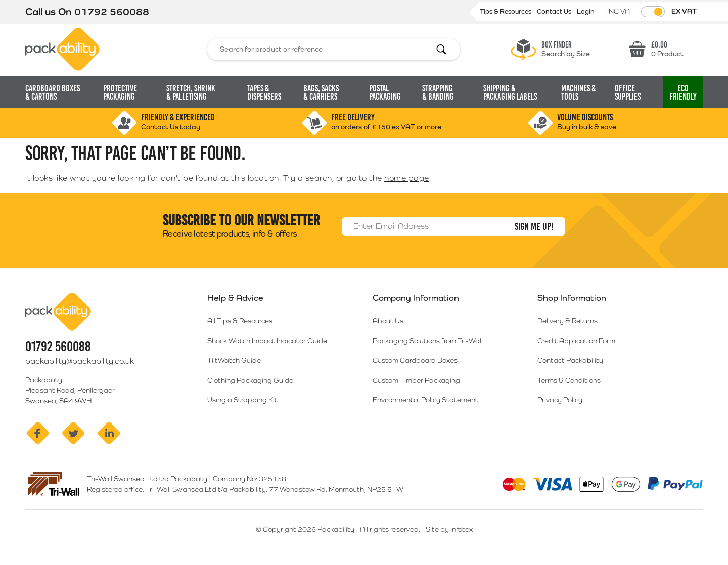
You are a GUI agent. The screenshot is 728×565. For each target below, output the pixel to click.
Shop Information (572, 298)
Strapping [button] (438, 92)
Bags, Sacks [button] (321, 92)
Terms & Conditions (569, 380)
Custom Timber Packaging (416, 380)
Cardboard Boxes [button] (53, 92)
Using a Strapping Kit (242, 400)
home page (407, 178)
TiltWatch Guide (234, 360)
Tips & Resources (506, 11)
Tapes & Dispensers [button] (264, 92)
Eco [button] (683, 92)
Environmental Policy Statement (425, 400)
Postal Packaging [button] (385, 92)
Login (586, 11)
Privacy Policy (560, 400)
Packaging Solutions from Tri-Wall (428, 341)
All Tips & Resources (240, 321)
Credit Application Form (576, 341)
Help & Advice (235, 298)
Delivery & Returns (567, 321)
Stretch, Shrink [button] (191, 92)
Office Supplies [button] (628, 92)
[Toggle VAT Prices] (653, 12)
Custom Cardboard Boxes (415, 360)
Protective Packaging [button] (120, 92)
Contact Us (555, 11)
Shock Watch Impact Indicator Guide (267, 341)
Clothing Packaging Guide (250, 380)
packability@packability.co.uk (80, 361)
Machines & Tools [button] (579, 92)
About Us (388, 321)
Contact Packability (570, 360)
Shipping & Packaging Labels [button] (510, 92)
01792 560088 (112, 12)
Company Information (416, 298)
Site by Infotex (449, 529)
